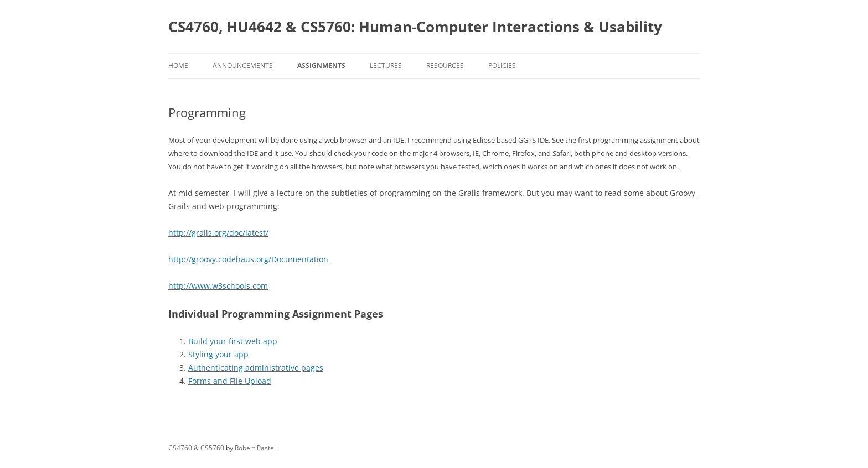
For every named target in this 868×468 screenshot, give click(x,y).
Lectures (386, 66)
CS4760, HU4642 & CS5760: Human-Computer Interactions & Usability (415, 27)
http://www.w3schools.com (218, 286)
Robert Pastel (255, 448)
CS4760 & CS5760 (197, 448)
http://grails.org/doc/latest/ (218, 233)
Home (178, 66)
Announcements (243, 66)
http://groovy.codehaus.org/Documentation (248, 259)
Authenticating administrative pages (256, 368)
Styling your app (218, 354)
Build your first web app (233, 341)
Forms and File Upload (230, 381)
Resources (445, 66)
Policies (502, 66)
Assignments (321, 66)
